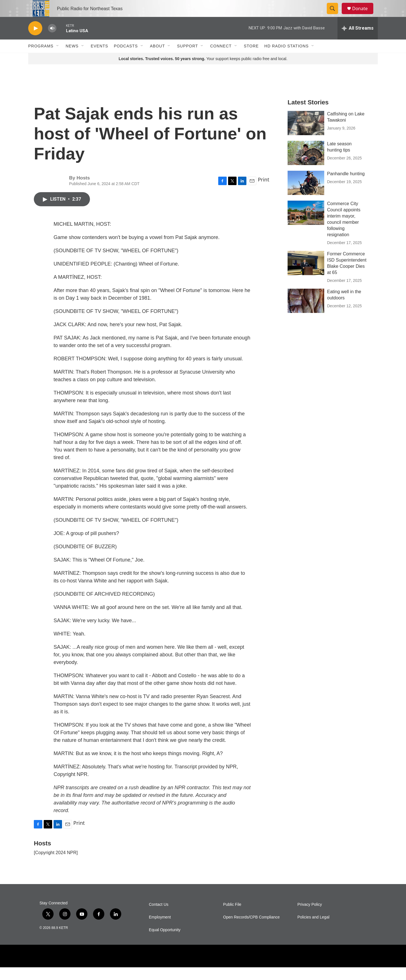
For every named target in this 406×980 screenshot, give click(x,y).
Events (100, 59)
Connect (221, 59)
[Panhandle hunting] (306, 196)
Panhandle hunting (346, 186)
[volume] (52, 41)
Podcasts (126, 59)
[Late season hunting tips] (306, 166)
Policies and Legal (314, 930)
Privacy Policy (310, 917)
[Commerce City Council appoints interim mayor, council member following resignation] (306, 225)
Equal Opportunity (165, 943)
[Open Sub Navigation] (58, 59)
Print (263, 192)
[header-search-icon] (335, 15)
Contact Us (159, 917)
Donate (363, 15)
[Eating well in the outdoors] (306, 313)
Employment (160, 930)
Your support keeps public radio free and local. (203, 71)
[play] (35, 41)
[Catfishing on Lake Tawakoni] (306, 136)
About (157, 59)
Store (251, 59)
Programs (41, 59)
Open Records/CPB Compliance (251, 930)
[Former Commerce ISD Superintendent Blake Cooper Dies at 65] (306, 276)
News (72, 59)
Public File (232, 917)
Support (187, 59)
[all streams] (358, 41)
